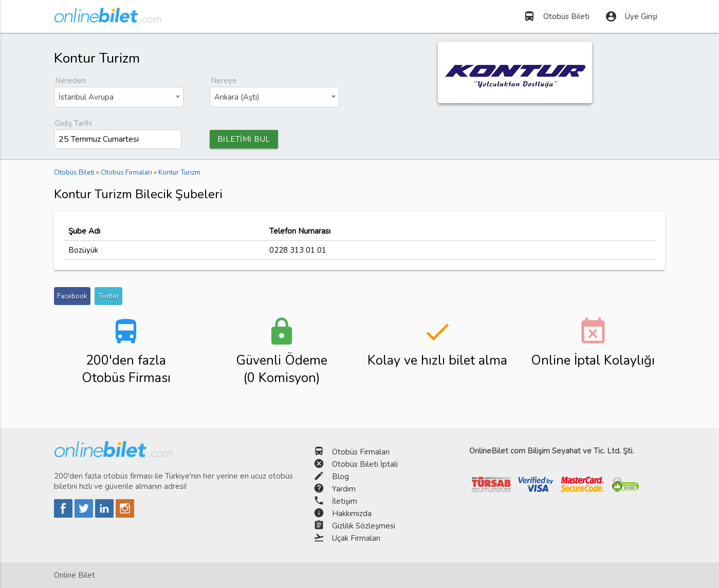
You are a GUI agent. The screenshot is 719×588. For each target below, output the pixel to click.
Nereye (224, 81)
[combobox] (119, 97)
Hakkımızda (352, 514)
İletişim (345, 501)
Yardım (344, 489)
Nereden (70, 81)
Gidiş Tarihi (73, 123)
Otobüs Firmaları (361, 452)
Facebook (72, 296)
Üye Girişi (631, 16)
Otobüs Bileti (556, 16)
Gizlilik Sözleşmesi (364, 526)
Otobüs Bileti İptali (365, 464)
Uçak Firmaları (356, 538)
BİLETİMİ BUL (244, 139)
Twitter (108, 296)
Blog (340, 477)
